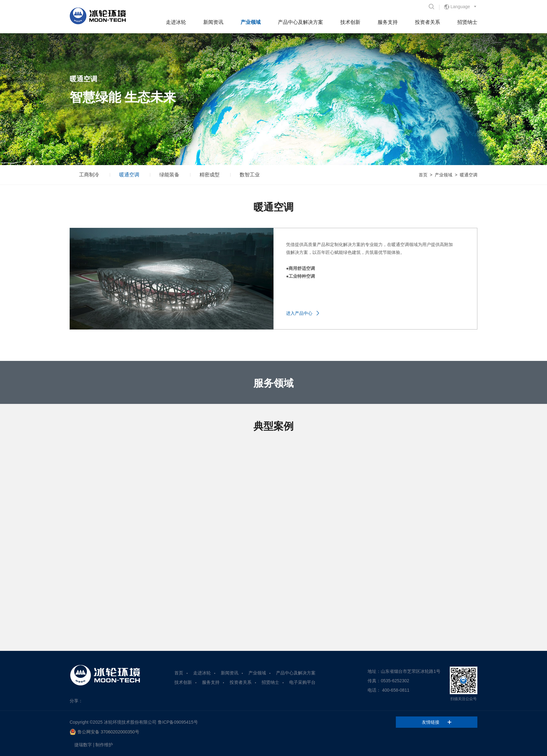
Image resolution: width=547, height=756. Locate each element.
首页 (423, 175)
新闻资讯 (213, 22)
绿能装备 (169, 175)
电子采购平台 (302, 682)
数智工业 (250, 175)
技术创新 (350, 22)
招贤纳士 (467, 22)
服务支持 (388, 22)
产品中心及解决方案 (300, 22)
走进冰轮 (176, 22)
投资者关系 (428, 22)
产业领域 (251, 22)
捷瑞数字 (83, 745)
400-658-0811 (396, 690)
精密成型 (210, 175)
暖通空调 (129, 175)
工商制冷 (89, 175)
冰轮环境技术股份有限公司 (130, 722)
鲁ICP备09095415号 (178, 722)
